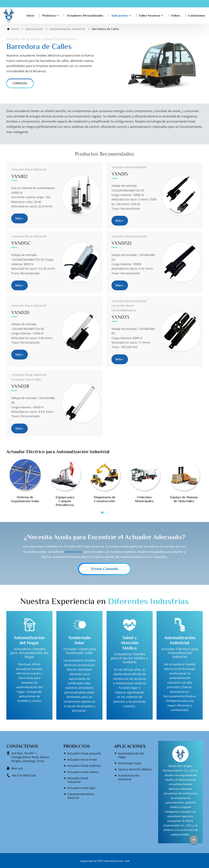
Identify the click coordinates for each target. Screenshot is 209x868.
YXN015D (134, 240)
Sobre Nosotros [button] (150, 16)
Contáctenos (197, 16)
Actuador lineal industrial (78, 780)
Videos (176, 16)
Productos (77, 746)
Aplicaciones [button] (120, 16)
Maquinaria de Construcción (105, 499)
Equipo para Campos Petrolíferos (65, 501)
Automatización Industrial (67, 29)
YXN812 (34, 173)
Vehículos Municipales (144, 499)
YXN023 (134, 309)
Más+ (19, 218)
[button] (102, 513)
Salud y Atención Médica (130, 643)
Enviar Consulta (104, 569)
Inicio (31, 16)
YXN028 (34, 381)
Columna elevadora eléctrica (81, 796)
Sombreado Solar (79, 640)
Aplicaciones (34, 29)
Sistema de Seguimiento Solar (25, 499)
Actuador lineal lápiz (81, 788)
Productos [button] (49, 16)
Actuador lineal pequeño (84, 753)
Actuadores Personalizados (85, 16)
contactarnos (74, 552)
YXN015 (134, 171)
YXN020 (34, 309)
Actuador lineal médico (83, 772)
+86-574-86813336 (24, 775)
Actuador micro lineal (82, 759)
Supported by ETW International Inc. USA (105, 861)
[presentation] (11, 490)
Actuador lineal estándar (84, 766)
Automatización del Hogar (29, 640)
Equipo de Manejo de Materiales (184, 499)
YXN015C (34, 240)
